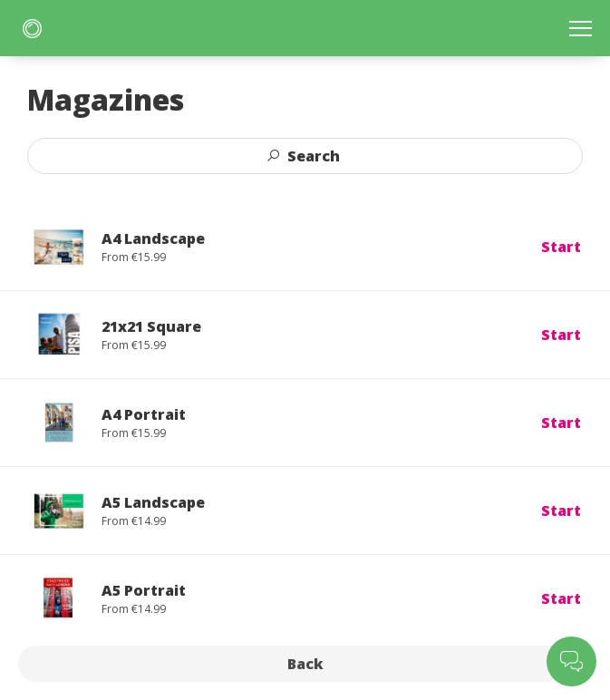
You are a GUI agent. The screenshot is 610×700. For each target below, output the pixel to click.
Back (305, 664)
